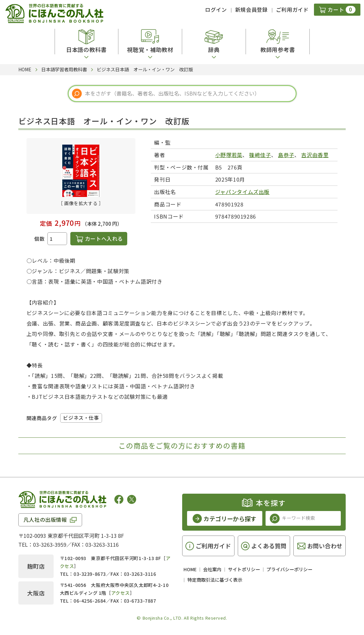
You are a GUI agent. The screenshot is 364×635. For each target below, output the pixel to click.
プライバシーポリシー (289, 569)
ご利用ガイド (292, 9)
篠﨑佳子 (260, 155)
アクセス (121, 593)
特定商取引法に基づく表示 (215, 580)
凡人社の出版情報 (45, 520)
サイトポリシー (244, 569)
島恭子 (286, 155)
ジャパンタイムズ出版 (242, 192)
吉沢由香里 (315, 155)
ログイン (216, 9)
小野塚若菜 (229, 155)
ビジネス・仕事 (81, 418)
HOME (190, 569)
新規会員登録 (251, 9)
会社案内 (212, 569)
